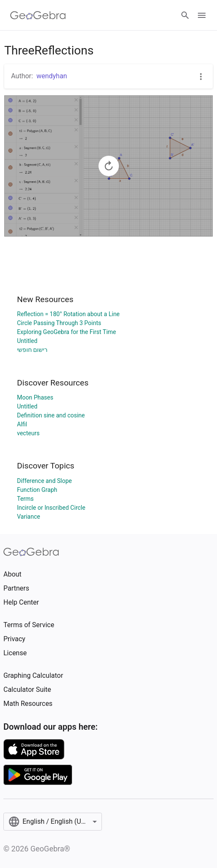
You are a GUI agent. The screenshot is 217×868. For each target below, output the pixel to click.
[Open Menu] (202, 15)
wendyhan (52, 76)
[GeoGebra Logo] (38, 15)
